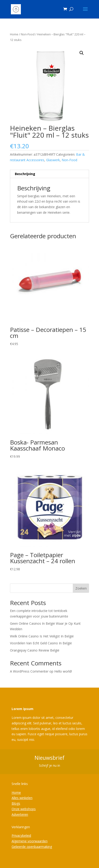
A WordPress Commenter (29, 671)
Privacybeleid (21, 836)
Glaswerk (53, 160)
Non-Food (28, 34)
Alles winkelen (22, 798)
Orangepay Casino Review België (35, 650)
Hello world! (63, 671)
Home (14, 34)
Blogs (16, 803)
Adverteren (20, 814)
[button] (82, 53)
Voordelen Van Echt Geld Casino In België (41, 643)
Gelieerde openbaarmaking (32, 847)
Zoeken (81, 588)
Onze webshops (24, 809)
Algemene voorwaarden (30, 841)
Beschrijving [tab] (25, 174)
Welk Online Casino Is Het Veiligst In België (42, 636)
